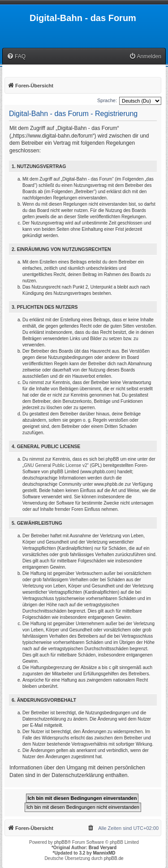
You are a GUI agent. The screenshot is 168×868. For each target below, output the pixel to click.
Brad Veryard (103, 848)
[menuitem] (16, 57)
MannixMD (104, 853)
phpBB (61, 842)
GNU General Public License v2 (55, 465)
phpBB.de (114, 858)
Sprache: (107, 100)
